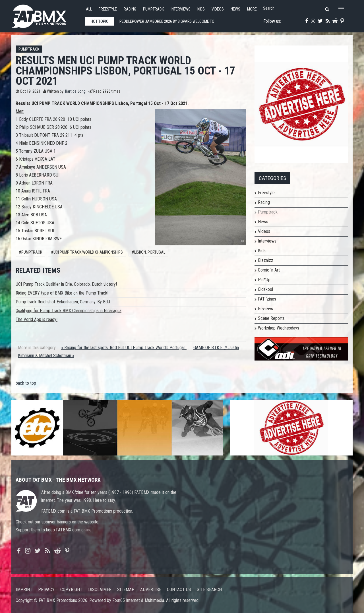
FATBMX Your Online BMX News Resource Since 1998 (45, 15)
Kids (201, 9)
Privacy (46, 590)
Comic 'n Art (269, 270)
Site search (209, 590)
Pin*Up (264, 280)
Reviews (265, 309)
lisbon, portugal (150, 252)
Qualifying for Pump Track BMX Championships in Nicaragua (69, 311)
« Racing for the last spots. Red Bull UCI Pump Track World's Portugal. (124, 348)
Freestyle (108, 9)
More (252, 9)
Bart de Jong (75, 91)
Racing (130, 9)
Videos (218, 9)
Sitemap (126, 590)
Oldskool (265, 289)
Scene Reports (271, 318)
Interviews (181, 9)
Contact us (179, 590)
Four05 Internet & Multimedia (138, 600)
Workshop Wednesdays (279, 328)
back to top (26, 383)
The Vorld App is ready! (37, 319)
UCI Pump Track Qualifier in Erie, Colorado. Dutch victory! (66, 284)
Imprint (24, 590)
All (89, 9)
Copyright (71, 590)
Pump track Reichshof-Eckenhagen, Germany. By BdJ (63, 302)
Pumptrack (153, 9)
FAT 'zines (267, 299)
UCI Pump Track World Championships (88, 252)
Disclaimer (100, 590)
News (235, 9)
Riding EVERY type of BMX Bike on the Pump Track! (62, 293)
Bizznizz (266, 260)
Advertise (151, 590)
